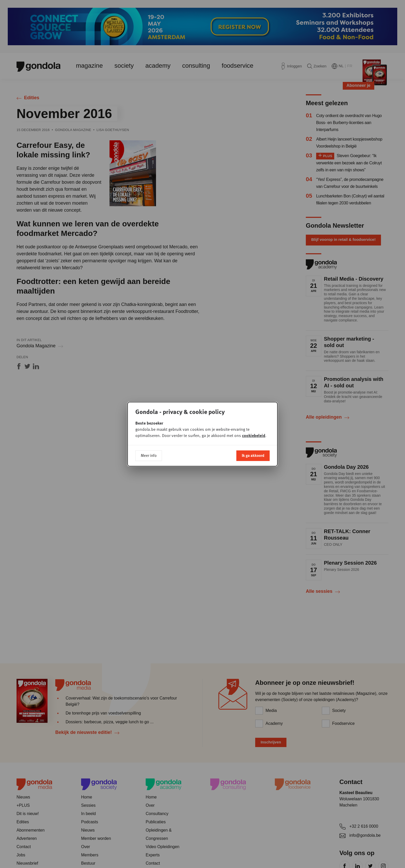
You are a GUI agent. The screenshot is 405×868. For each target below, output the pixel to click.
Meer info (149, 455)
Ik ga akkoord (253, 455)
